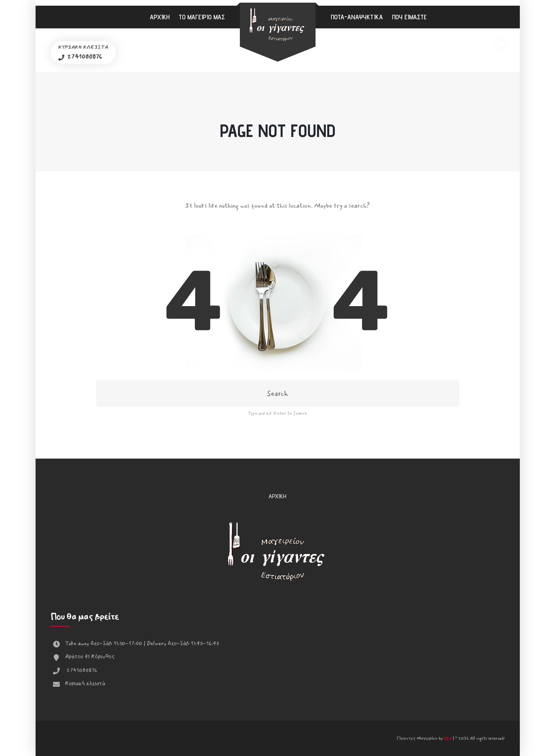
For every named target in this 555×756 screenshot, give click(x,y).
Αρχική (160, 17)
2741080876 (84, 57)
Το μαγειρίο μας (202, 17)
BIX (448, 739)
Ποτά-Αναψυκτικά (357, 17)
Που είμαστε (409, 17)
